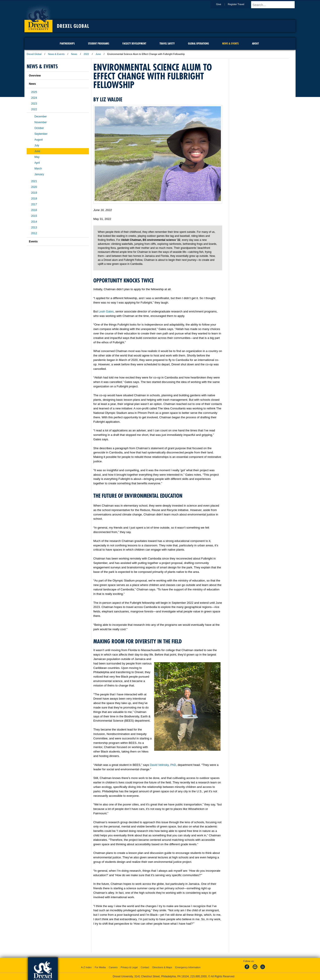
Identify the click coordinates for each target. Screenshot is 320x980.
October (39, 128)
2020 (34, 187)
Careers (113, 967)
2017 (34, 204)
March (38, 169)
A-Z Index (86, 967)
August (39, 140)
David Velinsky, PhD (163, 765)
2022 (86, 54)
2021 (34, 181)
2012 (34, 233)
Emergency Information (188, 967)
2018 (34, 199)
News (74, 54)
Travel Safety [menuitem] (167, 43)
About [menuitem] (255, 43)
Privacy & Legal (129, 967)
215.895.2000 (198, 976)
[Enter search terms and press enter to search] (275, 5)
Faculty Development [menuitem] (134, 43)
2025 (34, 92)
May (37, 157)
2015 (34, 216)
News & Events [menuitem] (230, 43)
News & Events (56, 54)
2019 (34, 193)
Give (223, 4)
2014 (34, 222)
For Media (100, 967)
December (41, 117)
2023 (34, 104)
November (41, 122)
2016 (34, 210)
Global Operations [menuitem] (198, 43)
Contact (145, 967)
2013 (34, 227)
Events (33, 241)
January (39, 174)
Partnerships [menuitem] (67, 43)
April (37, 163)
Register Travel (240, 4)
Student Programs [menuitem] (99, 43)
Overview (35, 76)
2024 (34, 98)
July (37, 145)
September (41, 134)
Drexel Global (73, 26)
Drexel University (38, 18)
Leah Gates (106, 311)
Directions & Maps (162, 967)
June (98, 54)
